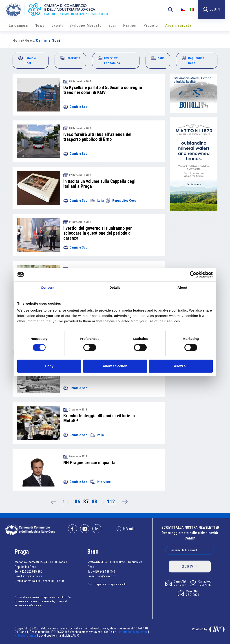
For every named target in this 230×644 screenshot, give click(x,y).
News (40, 25)
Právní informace (26, 635)
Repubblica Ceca (193, 60)
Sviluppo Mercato (86, 25)
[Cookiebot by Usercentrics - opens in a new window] (193, 275)
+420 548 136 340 (104, 572)
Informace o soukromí (134, 632)
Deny (49, 366)
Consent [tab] (48, 287)
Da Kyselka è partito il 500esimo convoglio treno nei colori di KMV (103, 90)
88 (95, 502)
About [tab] (182, 287)
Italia (158, 58)
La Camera (18, 25)
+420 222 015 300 (31, 572)
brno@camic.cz (106, 576)
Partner (130, 25)
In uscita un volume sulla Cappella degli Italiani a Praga (100, 184)
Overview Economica (109, 60)
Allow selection (115, 366)
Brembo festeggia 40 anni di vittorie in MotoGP (99, 418)
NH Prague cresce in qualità (89, 463)
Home (18, 40)
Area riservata (178, 25)
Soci (113, 25)
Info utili (126, 529)
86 (77, 502)
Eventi (57, 25)
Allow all (181, 366)
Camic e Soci (27, 60)
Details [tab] (115, 287)
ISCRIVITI (190, 567)
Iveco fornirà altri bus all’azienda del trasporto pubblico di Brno (97, 137)
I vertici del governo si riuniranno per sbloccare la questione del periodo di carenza (98, 233)
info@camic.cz (33, 576)
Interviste (70, 58)
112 (111, 502)
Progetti (151, 25)
